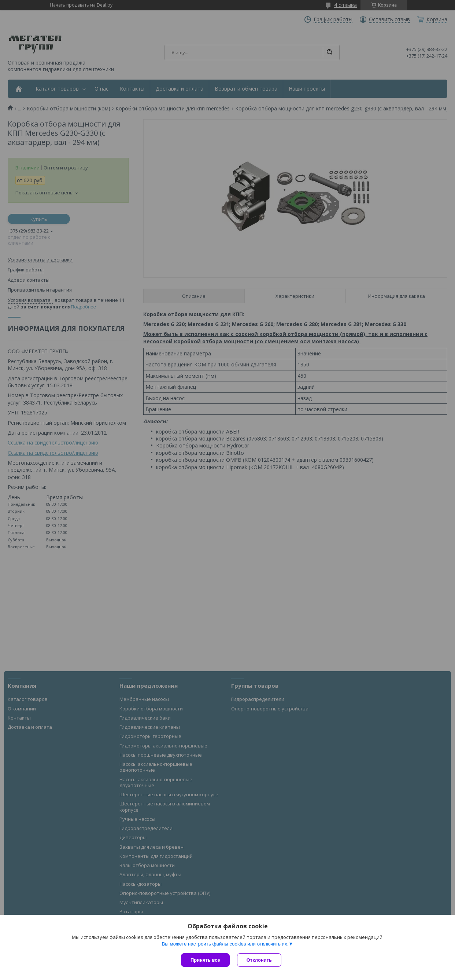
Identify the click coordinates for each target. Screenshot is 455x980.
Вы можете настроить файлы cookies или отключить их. (225, 944)
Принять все (205, 960)
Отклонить (259, 960)
